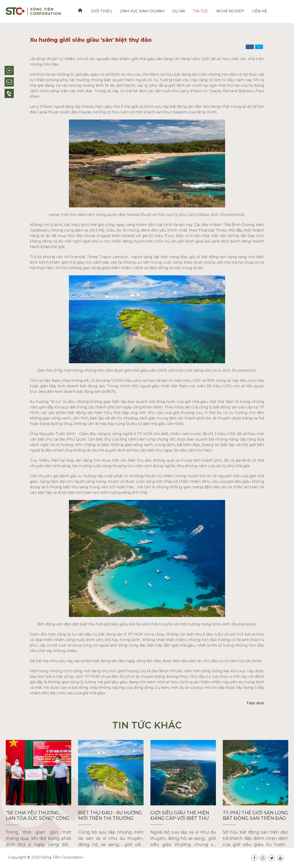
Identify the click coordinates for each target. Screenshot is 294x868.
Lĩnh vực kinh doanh (141, 11)
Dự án (176, 11)
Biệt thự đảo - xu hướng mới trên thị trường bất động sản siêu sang (110, 818)
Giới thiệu (101, 11)
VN (269, 11)
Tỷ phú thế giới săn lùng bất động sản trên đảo (255, 815)
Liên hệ (255, 11)
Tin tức (198, 11)
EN (278, 11)
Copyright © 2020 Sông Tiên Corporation (46, 857)
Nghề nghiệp (227, 11)
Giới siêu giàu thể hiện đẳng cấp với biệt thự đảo (180, 818)
